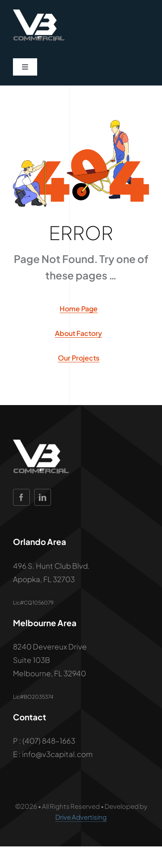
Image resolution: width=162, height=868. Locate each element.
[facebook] (21, 497)
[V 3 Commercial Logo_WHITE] (39, 13)
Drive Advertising (81, 817)
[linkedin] (43, 497)
